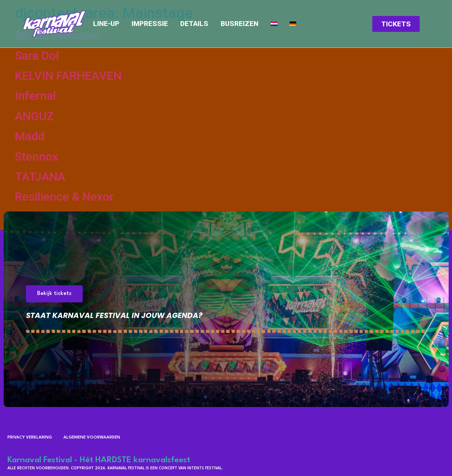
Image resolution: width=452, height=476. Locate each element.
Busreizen (240, 24)
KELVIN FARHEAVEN (68, 76)
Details (194, 24)
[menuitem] (274, 24)
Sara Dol (37, 56)
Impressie (150, 24)
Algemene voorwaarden (92, 438)
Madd (30, 136)
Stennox (37, 157)
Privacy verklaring (30, 438)
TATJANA (40, 177)
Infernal (35, 96)
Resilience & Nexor (64, 197)
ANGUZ (34, 116)
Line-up (106, 24)
